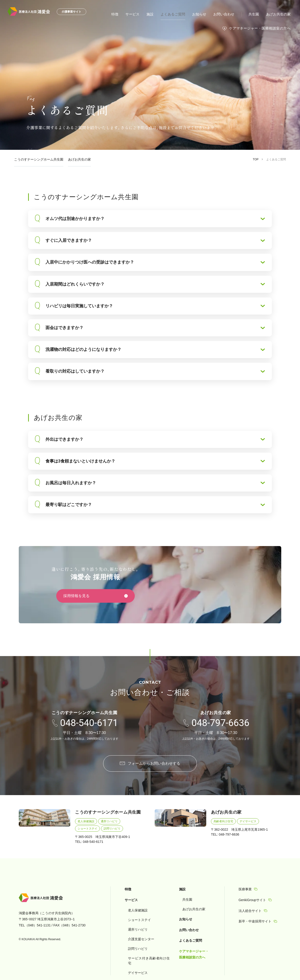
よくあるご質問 (178, 14)
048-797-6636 (220, 723)
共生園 (256, 14)
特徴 (123, 14)
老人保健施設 (86, 821)
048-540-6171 (89, 723)
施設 (157, 14)
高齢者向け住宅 (223, 821)
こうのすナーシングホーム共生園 (39, 159)
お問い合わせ (227, 14)
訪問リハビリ (112, 829)
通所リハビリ (109, 821)
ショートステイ (87, 829)
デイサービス (248, 821)
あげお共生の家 (279, 14)
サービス (140, 14)
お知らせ (203, 14)
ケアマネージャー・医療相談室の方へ (261, 28)
